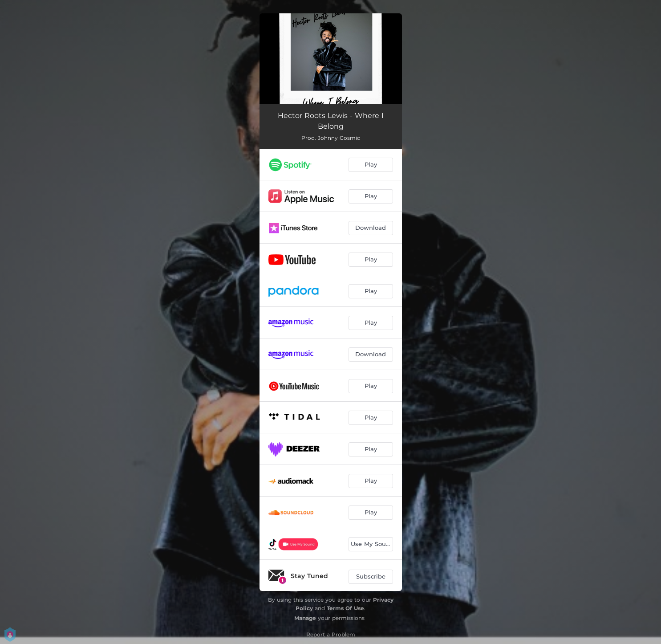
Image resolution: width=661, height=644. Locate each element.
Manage (305, 618)
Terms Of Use (345, 608)
